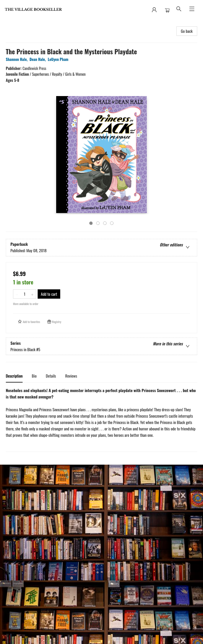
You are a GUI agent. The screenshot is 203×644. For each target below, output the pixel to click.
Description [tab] (14, 376)
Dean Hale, (39, 59)
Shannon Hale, (18, 59)
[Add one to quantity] (32, 294)
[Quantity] (25, 294)
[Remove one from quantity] (17, 294)
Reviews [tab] (71, 376)
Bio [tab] (34, 376)
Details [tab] (51, 376)
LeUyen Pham (59, 59)
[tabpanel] (101, 420)
